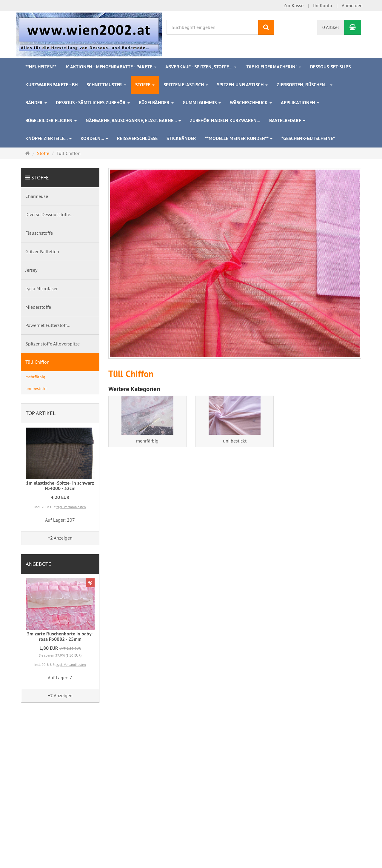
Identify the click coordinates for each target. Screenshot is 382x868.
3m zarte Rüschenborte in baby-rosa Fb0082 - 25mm (60, 636)
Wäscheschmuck (251, 103)
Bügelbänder (156, 103)
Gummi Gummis (202, 103)
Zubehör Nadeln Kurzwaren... (225, 120)
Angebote (38, 564)
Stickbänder (181, 138)
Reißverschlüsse (137, 138)
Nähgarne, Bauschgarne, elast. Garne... (133, 120)
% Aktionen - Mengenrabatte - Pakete (111, 67)
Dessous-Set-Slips (330, 67)
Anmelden (352, 5)
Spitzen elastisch (186, 85)
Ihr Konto (323, 5)
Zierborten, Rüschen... (305, 85)
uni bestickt (235, 441)
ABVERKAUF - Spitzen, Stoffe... (201, 67)
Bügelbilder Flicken (51, 120)
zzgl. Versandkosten (71, 507)
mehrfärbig (147, 441)
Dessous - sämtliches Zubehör (93, 103)
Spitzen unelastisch (242, 85)
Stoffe (145, 85)
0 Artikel (331, 27)
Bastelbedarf (287, 120)
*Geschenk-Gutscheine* (308, 138)
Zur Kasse (294, 5)
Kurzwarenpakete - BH (51, 85)
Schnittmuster (106, 85)
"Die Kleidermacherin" (273, 67)
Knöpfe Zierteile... (48, 138)
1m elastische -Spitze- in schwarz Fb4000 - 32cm (60, 486)
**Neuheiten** (41, 67)
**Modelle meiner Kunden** (239, 138)
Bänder (36, 103)
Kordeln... (94, 138)
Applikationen (300, 103)
